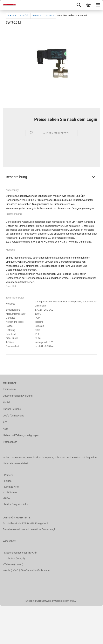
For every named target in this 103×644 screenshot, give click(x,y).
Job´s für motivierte (14, 416)
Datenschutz (10, 442)
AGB (5, 429)
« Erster (12, 16)
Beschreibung (16, 177)
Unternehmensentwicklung (18, 396)
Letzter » (49, 16)
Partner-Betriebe (12, 409)
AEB (5, 422)
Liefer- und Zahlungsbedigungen (21, 435)
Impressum (9, 389)
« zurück (24, 16)
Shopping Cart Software (38, 601)
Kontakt (7, 402)
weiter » (37, 16)
